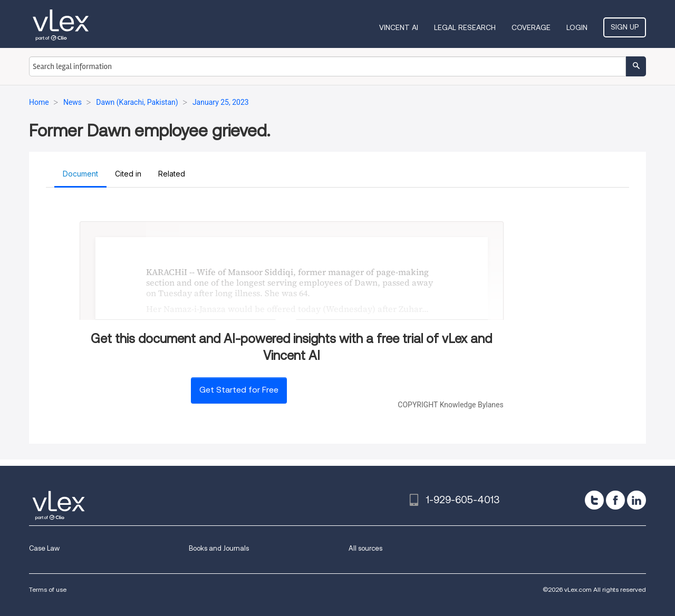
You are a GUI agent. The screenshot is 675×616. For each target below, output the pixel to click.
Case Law (44, 548)
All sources (365, 548)
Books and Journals (219, 548)
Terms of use (48, 589)
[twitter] (594, 500)
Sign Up (625, 27)
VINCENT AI (399, 27)
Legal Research (465, 27)
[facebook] (615, 500)
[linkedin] (637, 500)
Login (577, 27)
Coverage (531, 27)
